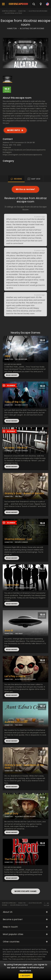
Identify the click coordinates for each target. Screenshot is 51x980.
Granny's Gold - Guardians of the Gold (24, 766)
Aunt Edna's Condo (16, 722)
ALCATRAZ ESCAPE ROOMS (32, 29)
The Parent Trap (14, 859)
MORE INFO (14, 130)
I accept (26, 976)
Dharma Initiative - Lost (18, 539)
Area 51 (9, 631)
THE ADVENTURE (21, 359)
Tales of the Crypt (15, 402)
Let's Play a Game (15, 676)
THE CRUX (19, 496)
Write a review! (26, 189)
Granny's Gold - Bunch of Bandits (24, 493)
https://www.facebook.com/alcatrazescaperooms (24, 150)
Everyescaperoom (9, 11)
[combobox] (41, 4)
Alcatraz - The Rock (16, 448)
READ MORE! (12, 421)
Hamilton (22, 11)
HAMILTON (12, 29)
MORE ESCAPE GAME (26, 891)
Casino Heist (12, 585)
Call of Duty (11, 813)
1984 (7, 356)
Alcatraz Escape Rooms (38, 11)
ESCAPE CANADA (21, 405)
